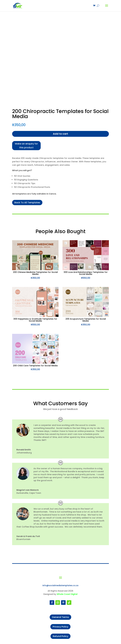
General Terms (60, 617)
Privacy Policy (60, 627)
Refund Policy (61, 636)
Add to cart (61, 134)
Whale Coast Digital (67, 594)
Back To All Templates (27, 203)
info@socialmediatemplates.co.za (60, 585)
